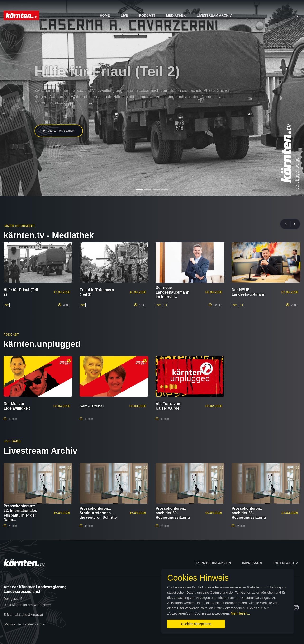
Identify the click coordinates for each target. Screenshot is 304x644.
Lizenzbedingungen (213, 563)
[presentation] (288, 224)
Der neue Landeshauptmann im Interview (172, 292)
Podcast (147, 15)
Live (124, 15)
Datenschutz (286, 563)
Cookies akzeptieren (180, 622)
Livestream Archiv (214, 15)
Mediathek (176, 15)
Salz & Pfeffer (92, 406)
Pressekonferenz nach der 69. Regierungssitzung (173, 513)
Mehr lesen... (242, 612)
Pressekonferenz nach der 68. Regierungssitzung (249, 513)
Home (105, 15)
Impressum (252, 563)
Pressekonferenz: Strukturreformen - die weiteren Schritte (98, 513)
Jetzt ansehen (59, 131)
